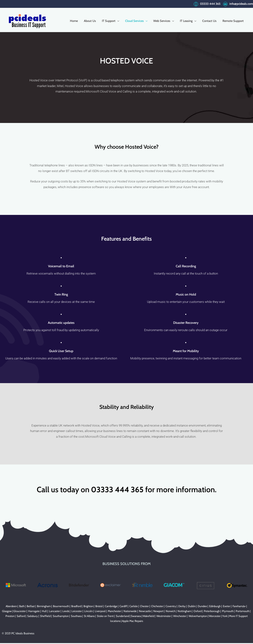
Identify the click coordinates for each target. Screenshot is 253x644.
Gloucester (20, 612)
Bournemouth (61, 607)
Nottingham (184, 612)
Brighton (88, 607)
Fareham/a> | (240, 607)
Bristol (99, 607)
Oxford (198, 612)
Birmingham (44, 607)
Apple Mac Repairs (133, 622)
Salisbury (33, 617)
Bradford (76, 607)
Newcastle (145, 612)
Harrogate (34, 612)
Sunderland (122, 617)
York (225, 617)
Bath (22, 607)
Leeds (66, 612)
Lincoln (88, 612)
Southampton (61, 617)
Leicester (77, 612)
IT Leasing (184, 20)
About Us (83, 20)
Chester (144, 607)
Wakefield (148, 617)
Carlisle (134, 607)
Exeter (227, 607)
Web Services (158, 20)
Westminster (164, 617)
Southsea (76, 617)
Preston (10, 617)
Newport (158, 612)
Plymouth (228, 612)
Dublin (192, 607)
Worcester (215, 617)
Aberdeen (11, 607)
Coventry (171, 607)
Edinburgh (215, 607)
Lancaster (55, 612)
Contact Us (208, 20)
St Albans (89, 617)
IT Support (103, 20)
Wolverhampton (198, 617)
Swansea (136, 617)
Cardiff (123, 607)
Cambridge (111, 607)
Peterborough (212, 612)
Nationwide (130, 612)
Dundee (202, 607)
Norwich (171, 612)
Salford (21, 617)
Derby (182, 607)
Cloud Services (130, 20)
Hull (44, 612)
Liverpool (100, 612)
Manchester (115, 612)
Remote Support (232, 20)
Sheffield (45, 617)
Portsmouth (242, 612)
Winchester (180, 617)
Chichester (157, 607)
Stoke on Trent (105, 617)
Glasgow (7, 612)
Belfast (31, 607)
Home (67, 20)
